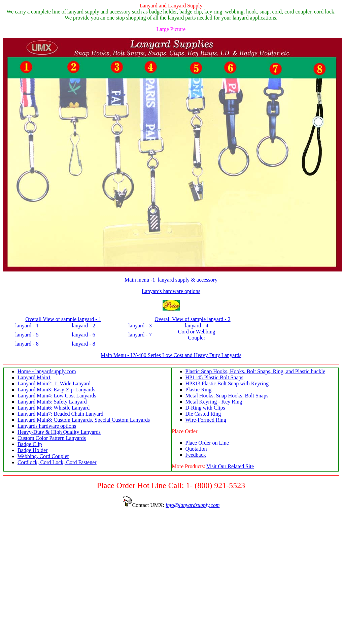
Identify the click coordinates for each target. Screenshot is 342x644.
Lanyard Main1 (34, 377)
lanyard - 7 (140, 335)
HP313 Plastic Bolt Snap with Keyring (227, 383)
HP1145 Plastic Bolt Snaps (214, 377)
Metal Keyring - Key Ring (214, 402)
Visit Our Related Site (230, 466)
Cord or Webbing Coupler (197, 335)
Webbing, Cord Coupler (43, 456)
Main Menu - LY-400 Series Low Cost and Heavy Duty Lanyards (171, 355)
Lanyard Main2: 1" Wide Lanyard (54, 383)
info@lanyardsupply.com (193, 505)
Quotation (196, 449)
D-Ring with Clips (205, 408)
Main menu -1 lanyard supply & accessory (171, 280)
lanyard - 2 (83, 326)
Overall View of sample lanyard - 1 (63, 319)
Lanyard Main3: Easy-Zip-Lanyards (56, 390)
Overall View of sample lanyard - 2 (192, 319)
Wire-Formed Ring (206, 420)
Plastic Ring (199, 390)
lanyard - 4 (196, 326)
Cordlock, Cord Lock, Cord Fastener (57, 462)
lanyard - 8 (27, 344)
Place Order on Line (207, 443)
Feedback (196, 455)
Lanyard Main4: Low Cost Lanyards (57, 396)
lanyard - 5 (27, 335)
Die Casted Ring (203, 414)
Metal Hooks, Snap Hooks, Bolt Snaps (227, 396)
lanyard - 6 (83, 335)
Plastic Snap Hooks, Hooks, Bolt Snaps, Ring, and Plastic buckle (255, 371)
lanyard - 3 (140, 326)
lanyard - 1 (27, 326)
